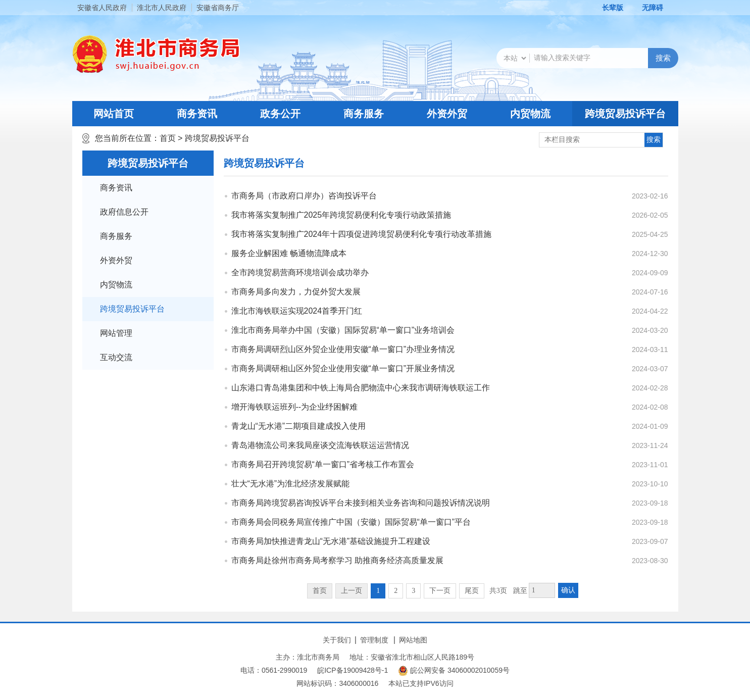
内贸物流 (530, 114)
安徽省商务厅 (218, 8)
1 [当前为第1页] (378, 591)
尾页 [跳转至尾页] (472, 591)
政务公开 (280, 114)
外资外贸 (447, 114)
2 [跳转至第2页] (396, 591)
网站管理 (116, 333)
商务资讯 (197, 114)
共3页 (498, 591)
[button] (607, 8)
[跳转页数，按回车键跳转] (542, 590)
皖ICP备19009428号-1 (353, 670)
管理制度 (374, 640)
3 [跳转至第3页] (413, 591)
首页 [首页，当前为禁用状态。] (320, 591)
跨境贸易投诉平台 (625, 114)
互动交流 (116, 357)
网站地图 (413, 640)
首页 (168, 138)
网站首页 (114, 114)
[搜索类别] (515, 58)
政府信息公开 (124, 212)
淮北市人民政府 (162, 8)
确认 (568, 590)
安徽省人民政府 (102, 8)
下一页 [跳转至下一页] (440, 591)
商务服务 (364, 114)
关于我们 (337, 640)
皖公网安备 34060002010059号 (454, 671)
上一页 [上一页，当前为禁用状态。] (352, 591)
